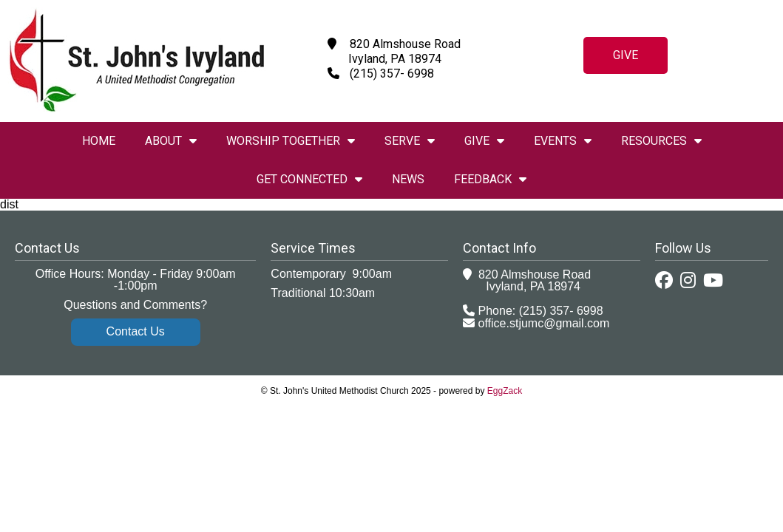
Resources (661, 141)
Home (99, 141)
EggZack (505, 391)
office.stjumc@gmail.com (544, 323)
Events (563, 141)
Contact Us (136, 331)
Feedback (490, 179)
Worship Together (291, 141)
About (171, 141)
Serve (410, 141)
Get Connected (309, 179)
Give (626, 55)
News (408, 179)
